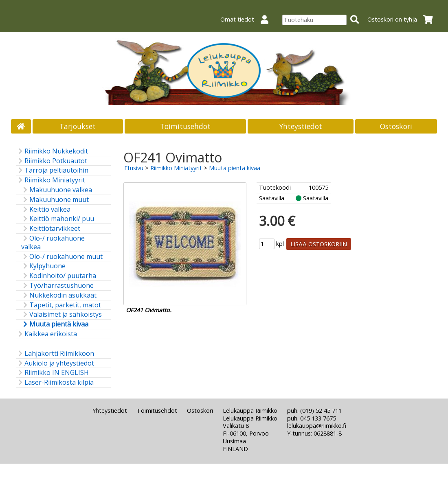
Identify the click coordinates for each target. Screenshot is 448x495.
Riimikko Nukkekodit (52, 151)
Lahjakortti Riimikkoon (55, 354)
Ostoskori (396, 126)
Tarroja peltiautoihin (52, 170)
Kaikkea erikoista (47, 334)
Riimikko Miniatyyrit (51, 180)
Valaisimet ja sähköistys (61, 314)
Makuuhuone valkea (57, 190)
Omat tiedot (248, 19)
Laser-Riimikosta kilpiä (55, 382)
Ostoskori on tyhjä (403, 19)
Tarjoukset (78, 126)
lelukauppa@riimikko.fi (317, 426)
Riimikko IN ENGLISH (53, 373)
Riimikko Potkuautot (52, 161)
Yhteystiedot (301, 126)
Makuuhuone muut (55, 200)
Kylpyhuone (43, 266)
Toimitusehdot (185, 126)
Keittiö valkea (46, 209)
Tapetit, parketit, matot (61, 305)
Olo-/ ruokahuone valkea (53, 243)
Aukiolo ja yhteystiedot (55, 363)
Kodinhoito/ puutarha (59, 276)
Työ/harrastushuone (57, 286)
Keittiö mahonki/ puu (58, 219)
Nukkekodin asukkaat (59, 295)
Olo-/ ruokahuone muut (62, 257)
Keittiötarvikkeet (51, 229)
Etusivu (134, 168)
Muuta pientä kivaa (55, 324)
